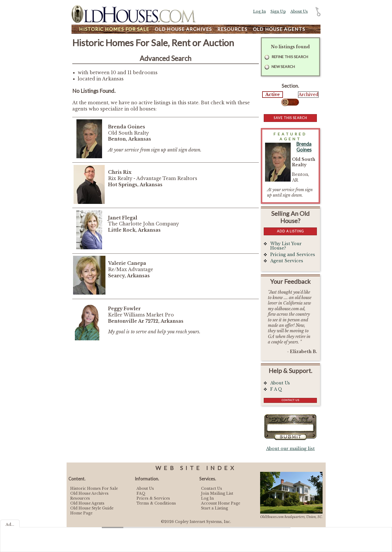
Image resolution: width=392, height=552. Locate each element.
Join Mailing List (217, 493)
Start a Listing (215, 508)
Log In (259, 11)
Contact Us (290, 400)
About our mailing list (290, 449)
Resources (232, 29)
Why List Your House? (286, 246)
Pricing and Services (293, 255)
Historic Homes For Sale (94, 488)
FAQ (141, 493)
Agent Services (287, 261)
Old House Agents (87, 503)
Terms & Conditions (156, 503)
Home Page (81, 513)
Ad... (10, 525)
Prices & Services (153, 498)
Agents (279, 29)
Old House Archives (89, 493)
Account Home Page (221, 503)
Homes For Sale (114, 29)
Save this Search (290, 118)
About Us (299, 11)
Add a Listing (290, 231)
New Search (283, 67)
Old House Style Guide (92, 508)
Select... (290, 102)
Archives (183, 29)
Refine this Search (290, 57)
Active (273, 95)
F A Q (276, 389)
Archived (308, 95)
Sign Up (278, 11)
